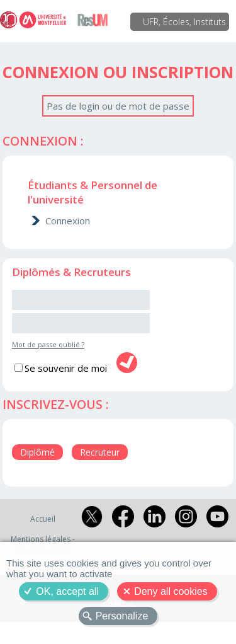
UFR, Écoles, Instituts (184, 22)
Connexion (68, 221)
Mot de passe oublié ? (48, 344)
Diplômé (37, 452)
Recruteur (100, 452)
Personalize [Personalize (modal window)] (122, 616)
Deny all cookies (171, 591)
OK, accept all (67, 591)
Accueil (43, 519)
